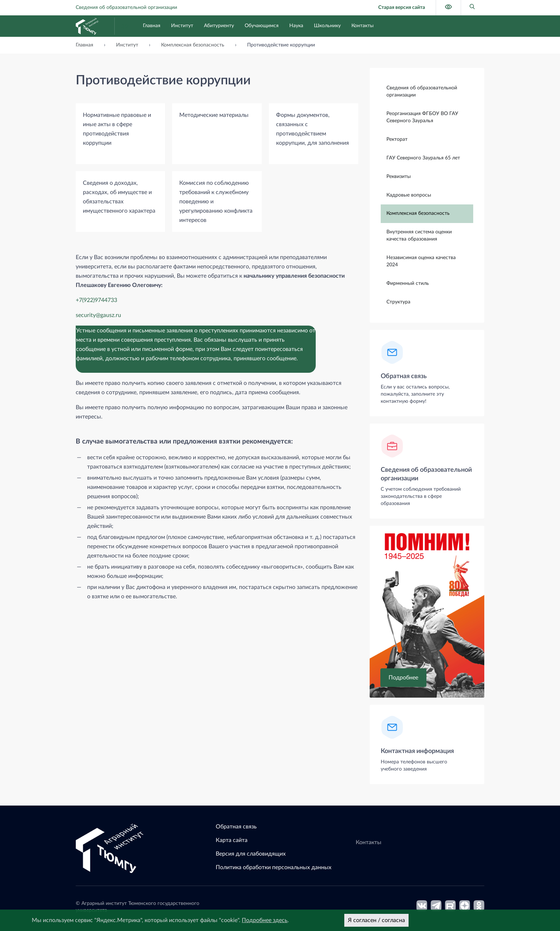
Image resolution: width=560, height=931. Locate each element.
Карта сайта (232, 840)
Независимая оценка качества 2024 (421, 261)
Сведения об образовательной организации (126, 8)
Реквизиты (399, 176)
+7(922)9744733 (96, 300)
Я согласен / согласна (376, 920)
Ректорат (397, 139)
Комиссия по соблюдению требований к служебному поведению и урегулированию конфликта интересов (216, 202)
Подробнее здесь (265, 920)
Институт (182, 26)
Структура (398, 302)
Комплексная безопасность (418, 213)
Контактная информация (417, 751)
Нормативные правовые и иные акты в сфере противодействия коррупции (117, 129)
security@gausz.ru (98, 315)
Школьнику (327, 26)
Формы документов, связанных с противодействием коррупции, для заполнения (312, 129)
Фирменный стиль (408, 283)
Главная (152, 26)
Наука (296, 26)
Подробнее (403, 677)
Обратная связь (404, 376)
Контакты (362, 26)
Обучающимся (262, 26)
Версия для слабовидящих (251, 854)
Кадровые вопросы (409, 195)
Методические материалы (214, 115)
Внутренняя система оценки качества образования (419, 235)
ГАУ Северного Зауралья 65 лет (423, 158)
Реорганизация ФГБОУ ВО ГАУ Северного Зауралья (422, 117)
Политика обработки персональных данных (274, 867)
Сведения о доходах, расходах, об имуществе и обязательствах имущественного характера (119, 197)
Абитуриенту (219, 26)
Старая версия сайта (402, 8)
